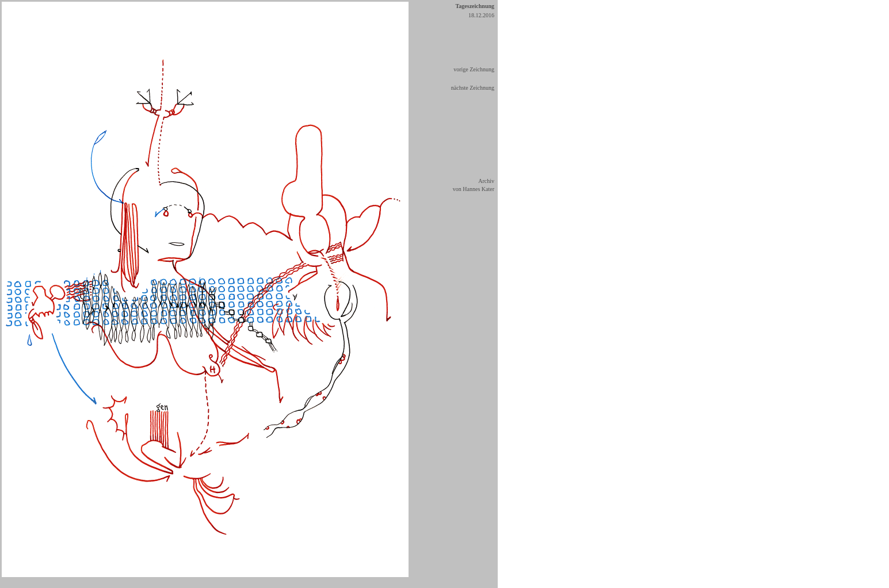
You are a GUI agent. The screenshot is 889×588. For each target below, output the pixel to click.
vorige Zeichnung (474, 69)
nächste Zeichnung (473, 88)
